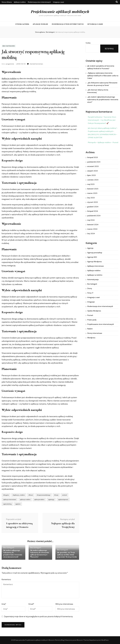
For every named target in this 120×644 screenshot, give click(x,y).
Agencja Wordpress (95, 262)
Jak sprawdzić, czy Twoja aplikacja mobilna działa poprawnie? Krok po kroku (67, 555)
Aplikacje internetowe (96, 266)
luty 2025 (91, 198)
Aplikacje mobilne (20, 2)
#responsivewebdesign (44, 495)
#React (31, 495)
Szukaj (88, 43)
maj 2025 (91, 184)
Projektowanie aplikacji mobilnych (60, 11)
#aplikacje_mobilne (19, 495)
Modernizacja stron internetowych (39, 2)
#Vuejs (56, 495)
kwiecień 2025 (93, 189)
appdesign (51, 499)
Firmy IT (90, 293)
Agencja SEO (92, 257)
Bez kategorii (9, 46)
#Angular (6, 495)
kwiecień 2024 (93, 225)
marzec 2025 (92, 193)
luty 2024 (91, 234)
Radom (90, 329)
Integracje (91, 302)
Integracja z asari (58, 2)
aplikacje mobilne (25, 499)
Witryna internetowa (64, 604)
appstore (18, 504)
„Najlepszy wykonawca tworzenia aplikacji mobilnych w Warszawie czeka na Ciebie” (103, 76)
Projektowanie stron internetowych (101, 324)
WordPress (105, 640)
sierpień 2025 (93, 171)
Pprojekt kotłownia (95, 117)
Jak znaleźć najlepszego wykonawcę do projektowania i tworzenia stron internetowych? (13, 554)
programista (10, 64)
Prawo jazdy (92, 320)
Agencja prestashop (95, 253)
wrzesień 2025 (93, 166)
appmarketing (7, 504)
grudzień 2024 (93, 207)
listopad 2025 (93, 157)
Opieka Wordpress (94, 311)
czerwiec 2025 (93, 180)
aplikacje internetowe (10, 499)
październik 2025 (94, 162)
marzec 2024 (92, 229)
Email (31, 604)
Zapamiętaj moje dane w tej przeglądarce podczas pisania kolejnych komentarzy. (39, 616)
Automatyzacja (93, 279)
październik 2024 (94, 216)
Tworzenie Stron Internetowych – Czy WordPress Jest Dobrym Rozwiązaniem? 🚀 (102, 120)
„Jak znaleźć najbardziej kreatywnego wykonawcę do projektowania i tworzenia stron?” (103, 100)
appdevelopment (63, 499)
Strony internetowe (95, 333)
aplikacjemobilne (39, 499)
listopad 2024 (93, 211)
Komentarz (6, 579)
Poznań (90, 315)
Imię (4, 604)
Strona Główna (7, 2)
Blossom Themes (83, 640)
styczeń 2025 (93, 202)
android (64, 495)
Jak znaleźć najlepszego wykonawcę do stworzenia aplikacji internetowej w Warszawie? (40, 554)
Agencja (90, 248)
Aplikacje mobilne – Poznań (108, 142)
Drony (90, 288)
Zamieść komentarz (36, 64)
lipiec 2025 (91, 175)
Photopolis (92, 142)
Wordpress (91, 338)
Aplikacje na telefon (95, 275)
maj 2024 (91, 220)
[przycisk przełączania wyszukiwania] (117, 2)
